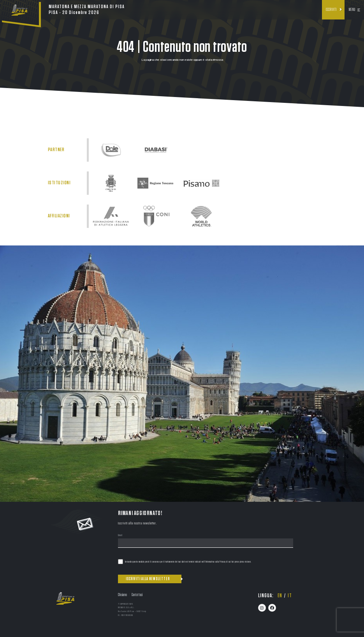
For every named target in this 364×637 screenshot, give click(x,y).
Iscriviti (331, 10)
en (280, 596)
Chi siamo (122, 595)
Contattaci (137, 595)
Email (120, 536)
